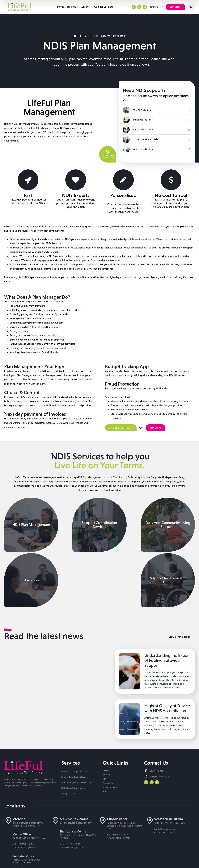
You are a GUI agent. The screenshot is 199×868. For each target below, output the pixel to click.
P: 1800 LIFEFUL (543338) (24, 775)
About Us (73, 7)
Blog (110, 7)
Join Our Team (110, 715)
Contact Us (100, 7)
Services (87, 7)
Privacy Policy (59, 856)
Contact (82, 380)
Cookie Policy (75, 856)
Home (61, 7)
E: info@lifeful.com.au (23, 771)
